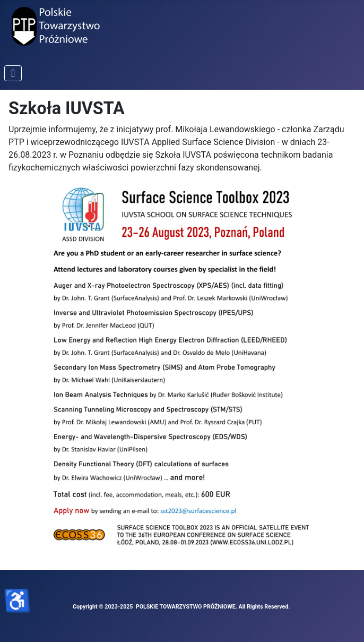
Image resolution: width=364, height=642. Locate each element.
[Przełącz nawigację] (13, 73)
